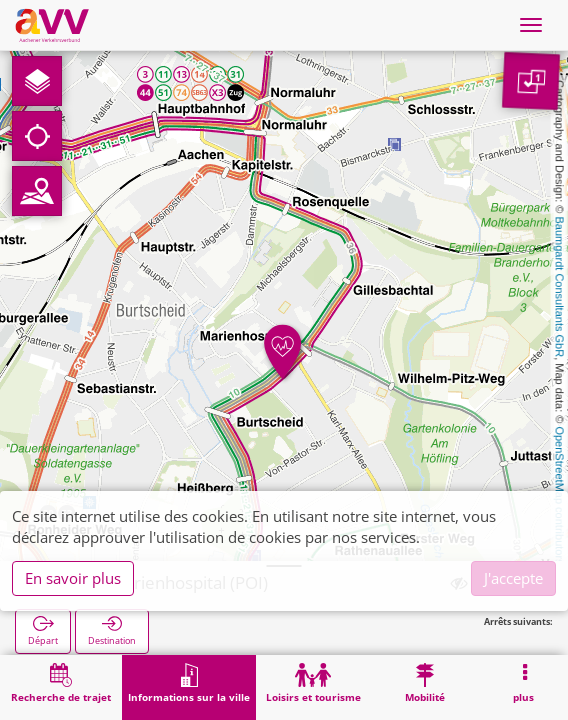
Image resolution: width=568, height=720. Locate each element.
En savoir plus (73, 578)
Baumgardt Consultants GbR (560, 287)
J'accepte (513, 578)
